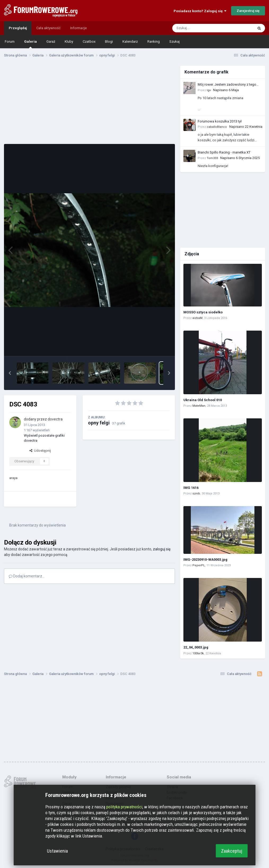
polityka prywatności (124, 807)
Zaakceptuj (232, 851)
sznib (196, 494)
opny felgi (99, 423)
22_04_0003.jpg (196, 647)
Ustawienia (57, 851)
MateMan (199, 406)
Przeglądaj (18, 28)
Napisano (226, 90)
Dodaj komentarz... (27, 576)
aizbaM (197, 318)
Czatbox (89, 41)
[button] (10, 373)
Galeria (30, 44)
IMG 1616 (191, 488)
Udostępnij (40, 451)
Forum (10, 41)
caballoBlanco (217, 127)
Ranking (154, 41)
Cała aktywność (48, 28)
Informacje (78, 28)
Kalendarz (130, 41)
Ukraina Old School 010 (203, 400)
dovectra (55, 419)
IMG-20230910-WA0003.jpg (205, 560)
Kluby (69, 41)
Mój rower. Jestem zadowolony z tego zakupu (227, 85)
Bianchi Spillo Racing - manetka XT (224, 152)
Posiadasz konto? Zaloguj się (200, 11)
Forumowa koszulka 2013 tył (220, 121)
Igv (209, 90)
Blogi (109, 41)
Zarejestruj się (248, 11)
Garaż (51, 41)
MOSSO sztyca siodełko (203, 312)
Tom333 (212, 158)
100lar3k (198, 653)
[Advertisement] (90, 103)
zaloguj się (162, 549)
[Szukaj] (200, 28)
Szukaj (175, 41)
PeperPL (199, 565)
